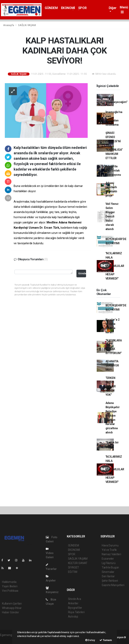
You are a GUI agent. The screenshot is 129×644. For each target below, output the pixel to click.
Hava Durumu (110, 545)
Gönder (82, 273)
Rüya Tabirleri (76, 612)
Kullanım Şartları (12, 604)
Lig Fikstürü (109, 563)
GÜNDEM (51, 8)
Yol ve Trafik (109, 550)
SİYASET (74, 567)
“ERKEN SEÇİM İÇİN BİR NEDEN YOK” (111, 386)
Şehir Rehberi (110, 581)
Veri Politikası (10, 591)
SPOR (82, 8)
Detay (90, 640)
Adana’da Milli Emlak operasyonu (113, 171)
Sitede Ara (75, 599)
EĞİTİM (73, 572)
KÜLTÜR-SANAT (78, 563)
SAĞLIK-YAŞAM (27, 25)
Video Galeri (50, 553)
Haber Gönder (11, 612)
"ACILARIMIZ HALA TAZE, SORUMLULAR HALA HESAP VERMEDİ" (115, 266)
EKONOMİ (68, 8)
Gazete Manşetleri (113, 585)
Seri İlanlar (108, 576)
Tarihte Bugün (110, 567)
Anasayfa (9, 25)
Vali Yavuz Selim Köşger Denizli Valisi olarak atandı (112, 216)
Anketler (73, 603)
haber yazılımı (9, 639)
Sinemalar (108, 572)
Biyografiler (75, 608)
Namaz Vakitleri (111, 554)
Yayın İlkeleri (10, 586)
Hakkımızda (9, 582)
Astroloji (73, 617)
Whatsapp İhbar (12, 608)
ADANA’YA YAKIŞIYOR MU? (112, 365)
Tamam (106, 640)
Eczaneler (108, 559)
